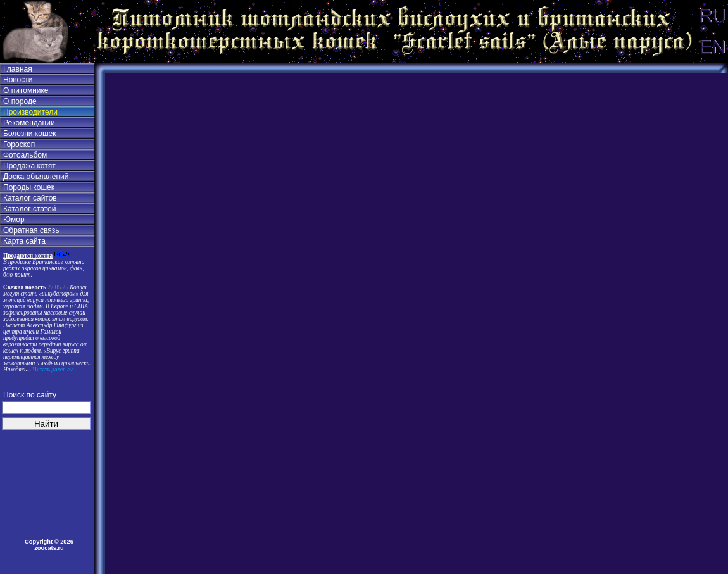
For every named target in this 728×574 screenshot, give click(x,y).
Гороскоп (19, 144)
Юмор (14, 220)
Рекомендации (29, 123)
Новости (18, 80)
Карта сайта (24, 241)
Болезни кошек (29, 134)
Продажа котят (29, 166)
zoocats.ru (49, 548)
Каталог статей (29, 209)
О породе (20, 101)
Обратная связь (31, 230)
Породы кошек (29, 187)
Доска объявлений (36, 177)
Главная (18, 69)
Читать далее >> (52, 370)
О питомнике (26, 90)
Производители (30, 112)
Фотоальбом (25, 155)
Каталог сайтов (30, 198)
